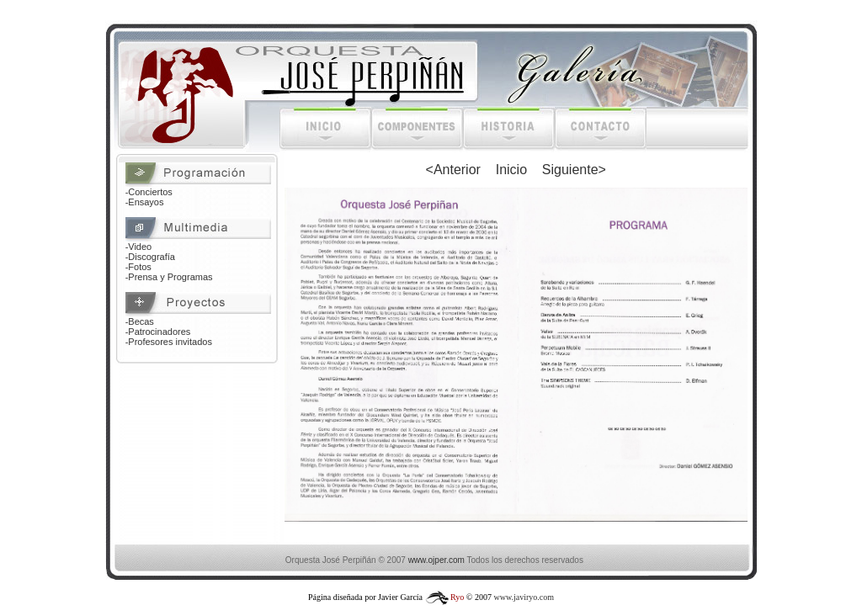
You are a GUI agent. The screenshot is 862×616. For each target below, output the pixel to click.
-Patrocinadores (158, 332)
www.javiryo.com (524, 597)
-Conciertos (149, 192)
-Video (139, 247)
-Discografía (150, 257)
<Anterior (453, 170)
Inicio (511, 170)
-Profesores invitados (169, 342)
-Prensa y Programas (169, 277)
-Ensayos (145, 202)
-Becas (140, 321)
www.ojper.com (436, 560)
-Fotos (138, 267)
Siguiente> (574, 170)
